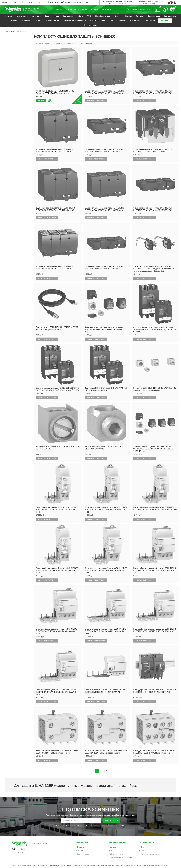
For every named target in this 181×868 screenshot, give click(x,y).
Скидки (144, 851)
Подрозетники (154, 16)
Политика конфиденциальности (153, 854)
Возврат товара (83, 854)
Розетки (9, 16)
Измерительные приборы (75, 21)
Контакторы (68, 16)
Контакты (107, 9)
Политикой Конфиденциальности (89, 826)
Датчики (140, 16)
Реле (47, 16)
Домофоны (26, 21)
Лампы (38, 21)
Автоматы (37, 16)
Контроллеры (170, 16)
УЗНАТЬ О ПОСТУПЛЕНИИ (96, 101)
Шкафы (128, 16)
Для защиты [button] (165, 21)
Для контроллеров (118, 21)
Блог (143, 847)
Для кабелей (150, 21)
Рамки (56, 16)
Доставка (81, 847)
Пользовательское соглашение (121, 857)
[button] (149, 3)
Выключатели (22, 16)
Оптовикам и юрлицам (76, 9)
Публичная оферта (116, 854)
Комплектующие (90, 25)
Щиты (80, 16)
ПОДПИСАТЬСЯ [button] (111, 821)
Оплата (80, 851)
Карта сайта (113, 851)
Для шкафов (135, 21)
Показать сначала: (43, 43)
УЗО (89, 16)
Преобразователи (103, 16)
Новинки (95, 9)
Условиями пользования (110, 826)
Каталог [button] (59, 9)
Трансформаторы (53, 21)
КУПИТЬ (41, 101)
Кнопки (118, 16)
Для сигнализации (98, 21)
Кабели (14, 21)
